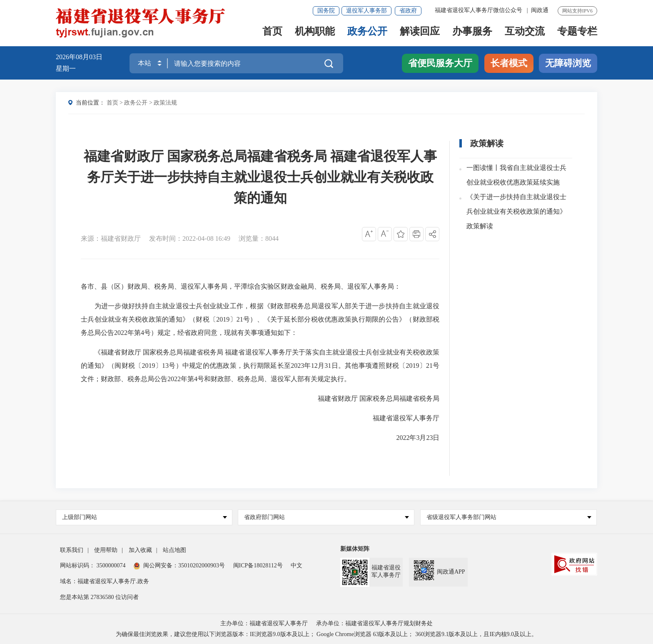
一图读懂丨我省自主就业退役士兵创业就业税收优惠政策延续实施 (516, 175)
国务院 (326, 11)
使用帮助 (106, 550)
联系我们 (72, 550)
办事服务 (472, 32)
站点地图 (174, 550)
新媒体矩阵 (355, 549)
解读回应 (420, 32)
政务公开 (367, 32)
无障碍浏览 (568, 63)
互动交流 (525, 32)
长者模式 (509, 63)
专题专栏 (577, 32)
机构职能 (315, 32)
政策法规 (165, 103)
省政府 (408, 11)
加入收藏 (140, 550)
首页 (272, 32)
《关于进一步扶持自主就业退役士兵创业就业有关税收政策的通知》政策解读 (516, 212)
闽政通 (540, 10)
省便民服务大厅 (440, 63)
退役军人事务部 (366, 11)
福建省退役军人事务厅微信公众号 (479, 10)
